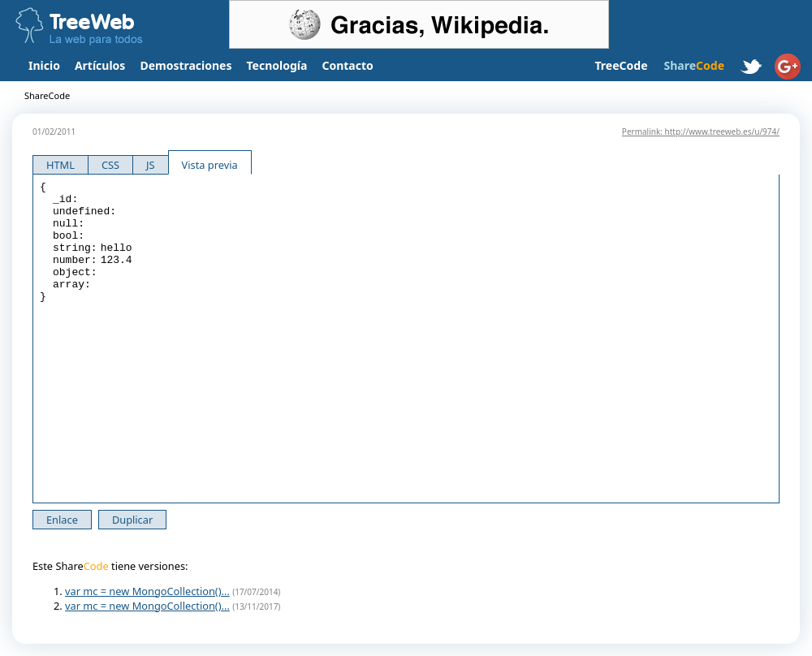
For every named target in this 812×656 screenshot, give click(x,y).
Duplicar (132, 520)
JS (151, 165)
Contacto (347, 65)
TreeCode (621, 65)
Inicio (44, 65)
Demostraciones (186, 65)
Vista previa (210, 165)
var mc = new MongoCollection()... (147, 591)
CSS (110, 165)
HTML (60, 165)
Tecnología (277, 65)
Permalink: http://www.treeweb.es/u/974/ (701, 132)
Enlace (62, 520)
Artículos (100, 65)
